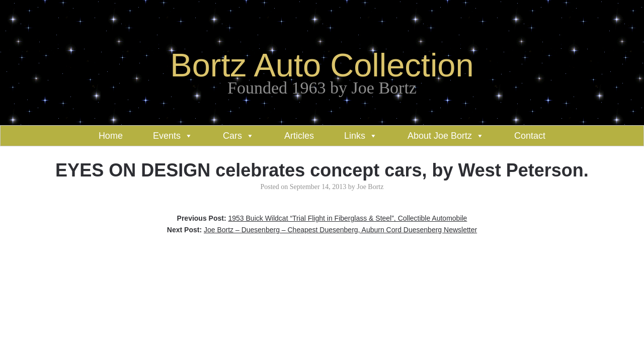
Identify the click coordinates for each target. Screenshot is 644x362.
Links (355, 136)
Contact (530, 136)
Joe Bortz (370, 187)
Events (167, 136)
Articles (299, 136)
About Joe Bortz (440, 136)
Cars (232, 136)
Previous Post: (322, 218)
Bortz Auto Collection (322, 65)
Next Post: (322, 230)
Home (111, 136)
